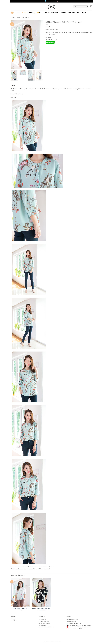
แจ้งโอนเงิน (64, 13)
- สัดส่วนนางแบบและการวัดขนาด (46, 627)
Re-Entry (24, 13)
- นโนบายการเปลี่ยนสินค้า (44, 623)
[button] (91, 7)
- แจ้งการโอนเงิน (42, 620)
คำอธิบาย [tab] (13, 85)
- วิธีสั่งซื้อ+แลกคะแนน (44, 622)
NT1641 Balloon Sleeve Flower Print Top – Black (41, 609)
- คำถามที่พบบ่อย (42, 625)
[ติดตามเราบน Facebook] (12, 620)
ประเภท (48, 13)
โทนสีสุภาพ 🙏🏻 (31, 13)
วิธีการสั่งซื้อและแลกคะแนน (74, 13)
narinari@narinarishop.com (75, 623)
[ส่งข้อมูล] (87, 7)
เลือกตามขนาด (55, 13)
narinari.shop (75, 620)
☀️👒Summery (40, 13)
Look (18, 18)
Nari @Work (25, 18)
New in (19, 13)
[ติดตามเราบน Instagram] (15, 620)
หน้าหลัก (13, 18)
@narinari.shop (73, 622)
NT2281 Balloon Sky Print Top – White (20, 609)
